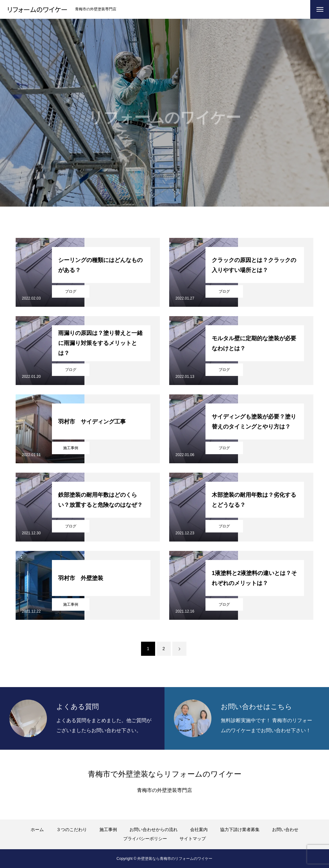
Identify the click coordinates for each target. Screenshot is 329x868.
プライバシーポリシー (145, 839)
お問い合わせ (285, 829)
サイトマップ (193, 839)
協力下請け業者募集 (240, 829)
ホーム (37, 829)
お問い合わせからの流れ (154, 829)
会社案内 (199, 829)
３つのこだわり (72, 829)
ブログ (71, 291)
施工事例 (71, 448)
